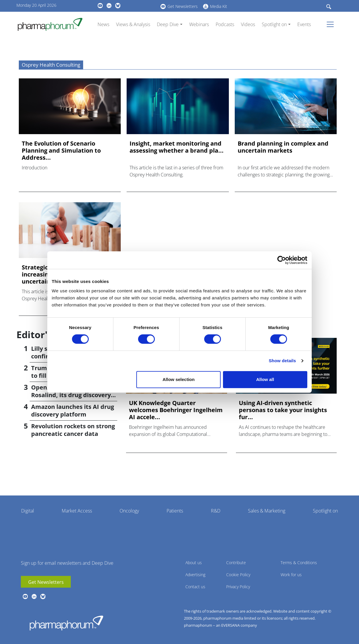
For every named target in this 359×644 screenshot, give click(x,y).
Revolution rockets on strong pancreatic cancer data (73, 430)
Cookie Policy (238, 575)
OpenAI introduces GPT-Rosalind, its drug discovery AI (71, 395)
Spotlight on (274, 24)
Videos (248, 24)
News (103, 24)
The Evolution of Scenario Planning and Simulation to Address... (61, 151)
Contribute (236, 563)
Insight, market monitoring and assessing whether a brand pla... (177, 147)
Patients (175, 511)
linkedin (109, 6)
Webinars (199, 24)
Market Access (77, 511)
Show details (282, 361)
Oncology (129, 511)
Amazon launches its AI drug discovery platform (73, 410)
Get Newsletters (183, 6)
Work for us (291, 575)
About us (194, 563)
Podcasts (225, 24)
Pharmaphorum (66, 623)
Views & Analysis (133, 24)
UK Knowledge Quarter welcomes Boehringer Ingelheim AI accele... (176, 410)
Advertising (195, 575)
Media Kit (219, 6)
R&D (216, 511)
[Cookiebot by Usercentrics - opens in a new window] (282, 260)
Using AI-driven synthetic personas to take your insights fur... (283, 410)
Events (304, 24)
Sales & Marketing (267, 511)
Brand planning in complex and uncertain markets (283, 147)
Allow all (265, 379)
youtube (100, 6)
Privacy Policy (238, 587)
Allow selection (178, 379)
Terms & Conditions (299, 563)
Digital (28, 511)
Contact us (195, 587)
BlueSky (118, 6)
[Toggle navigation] (332, 24)
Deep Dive (168, 24)
